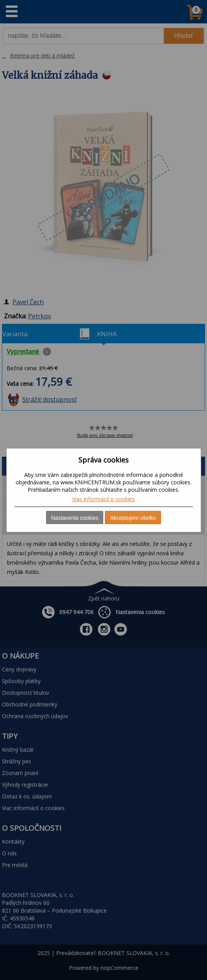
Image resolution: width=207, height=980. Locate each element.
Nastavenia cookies (75, 518)
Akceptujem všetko (133, 518)
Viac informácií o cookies (103, 499)
